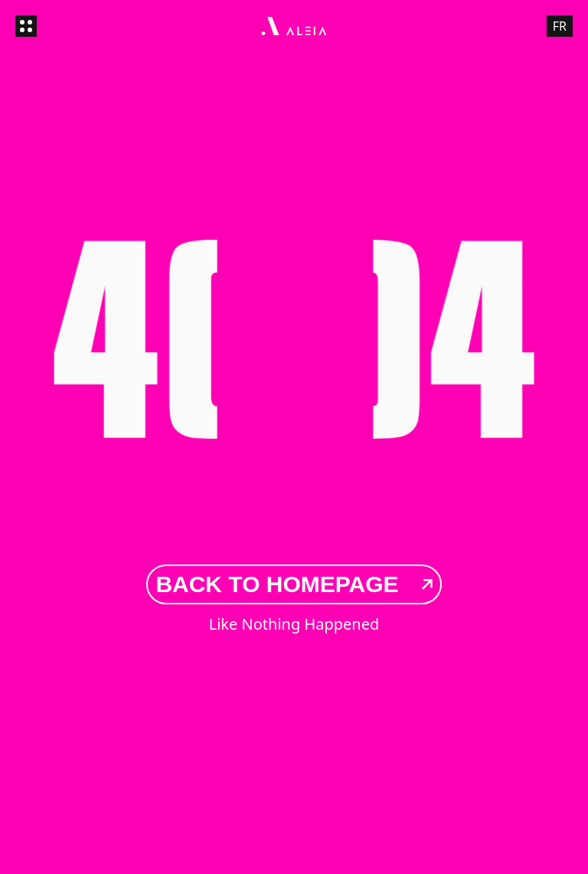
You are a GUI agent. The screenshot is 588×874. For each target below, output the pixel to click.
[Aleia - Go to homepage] (294, 26)
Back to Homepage (294, 584)
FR (560, 26)
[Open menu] (26, 26)
